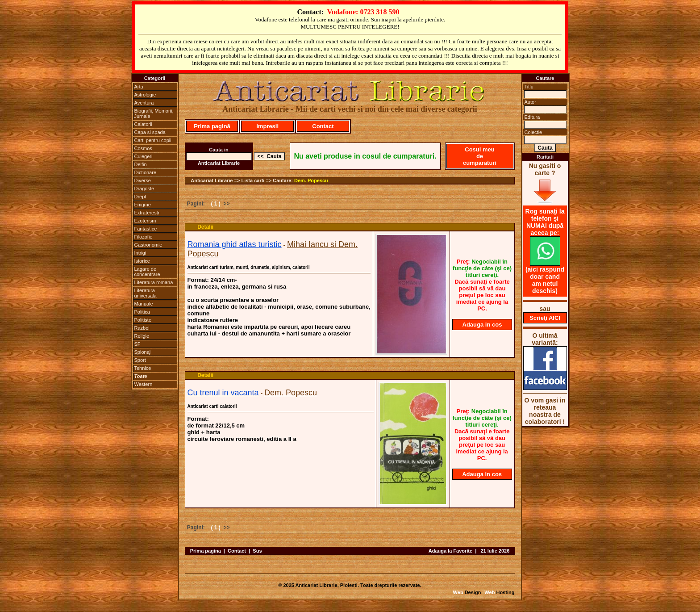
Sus (257, 551)
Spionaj (143, 352)
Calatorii (143, 124)
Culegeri (144, 156)
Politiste (143, 320)
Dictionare (146, 172)
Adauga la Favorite (450, 551)
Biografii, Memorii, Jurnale (154, 113)
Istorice (142, 261)
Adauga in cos (482, 325)
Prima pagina (206, 551)
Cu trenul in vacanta (223, 393)
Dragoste (144, 189)
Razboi (142, 328)
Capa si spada (150, 132)
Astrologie (145, 95)
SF (137, 344)
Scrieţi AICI (545, 318)
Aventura (144, 103)
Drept (140, 197)
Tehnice (143, 368)
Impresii (267, 126)
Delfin (141, 164)
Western (144, 384)
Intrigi (140, 253)
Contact (323, 126)
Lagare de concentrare (147, 272)
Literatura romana (154, 282)
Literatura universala (146, 293)
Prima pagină (212, 126)
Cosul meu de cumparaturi (480, 156)
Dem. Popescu (311, 180)
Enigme (143, 205)
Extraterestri (148, 213)
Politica (142, 312)
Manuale (144, 304)
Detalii (205, 227)
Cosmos (143, 148)
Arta (139, 87)
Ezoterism (145, 221)
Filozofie (144, 237)
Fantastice (146, 229)
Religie (142, 336)
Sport (140, 360)
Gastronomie (148, 245)
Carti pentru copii (153, 140)
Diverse (143, 180)
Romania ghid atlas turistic (235, 244)
